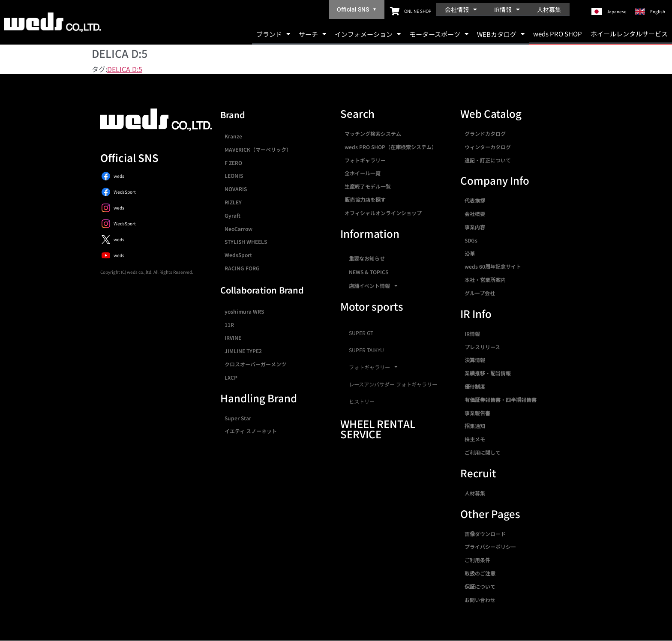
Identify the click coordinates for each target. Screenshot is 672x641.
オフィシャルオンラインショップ (383, 213)
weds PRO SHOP (558, 34)
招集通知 (475, 426)
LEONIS (234, 175)
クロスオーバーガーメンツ (255, 364)
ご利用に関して (483, 452)
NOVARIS (236, 189)
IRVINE (233, 337)
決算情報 (475, 360)
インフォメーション (368, 34)
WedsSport (238, 255)
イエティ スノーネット (251, 431)
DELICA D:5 (125, 69)
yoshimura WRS (244, 311)
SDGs (471, 240)
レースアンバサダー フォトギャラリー (393, 384)
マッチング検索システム (373, 133)
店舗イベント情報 (373, 286)
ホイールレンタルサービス (629, 34)
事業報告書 (477, 413)
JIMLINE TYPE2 (243, 351)
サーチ (312, 34)
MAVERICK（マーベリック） (258, 149)
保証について (480, 586)
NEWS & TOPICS (369, 272)
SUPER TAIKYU (366, 350)
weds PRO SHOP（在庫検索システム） (391, 147)
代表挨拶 (475, 200)
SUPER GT (361, 333)
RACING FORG (242, 268)
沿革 (470, 253)
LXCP (231, 377)
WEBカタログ (501, 34)
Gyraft (232, 215)
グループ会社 (480, 293)
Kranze (233, 136)
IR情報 (507, 9)
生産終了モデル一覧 (368, 186)
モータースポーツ (439, 34)
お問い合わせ (480, 600)
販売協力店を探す (365, 199)
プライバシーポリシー (490, 547)
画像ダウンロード (485, 534)
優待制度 (475, 386)
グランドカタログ (485, 133)
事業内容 (475, 227)
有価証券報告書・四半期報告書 (501, 400)
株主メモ (475, 439)
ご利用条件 (477, 560)
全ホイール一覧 (363, 173)
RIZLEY (233, 202)
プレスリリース (482, 347)
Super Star (238, 418)
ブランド (273, 34)
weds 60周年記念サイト (493, 266)
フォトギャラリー (365, 160)
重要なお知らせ (367, 258)
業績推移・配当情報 (488, 373)
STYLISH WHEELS (246, 241)
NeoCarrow (238, 229)
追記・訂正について (488, 160)
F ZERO (233, 163)
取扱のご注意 (480, 573)
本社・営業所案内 (485, 280)
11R (229, 325)
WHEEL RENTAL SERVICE (378, 429)
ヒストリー (362, 401)
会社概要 (475, 214)
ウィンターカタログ (488, 147)
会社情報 (461, 9)
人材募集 (549, 9)
